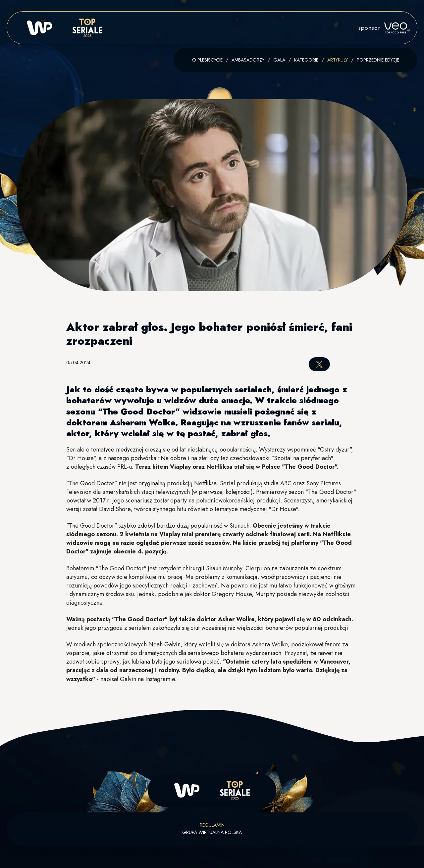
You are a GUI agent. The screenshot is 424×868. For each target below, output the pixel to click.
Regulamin (212, 825)
